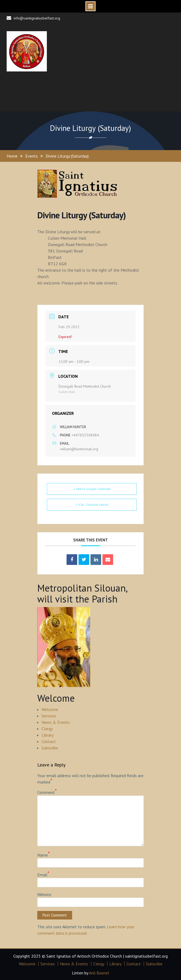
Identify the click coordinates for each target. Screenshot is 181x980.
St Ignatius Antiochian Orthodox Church (80, 79)
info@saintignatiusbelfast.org (37, 18)
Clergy (47, 729)
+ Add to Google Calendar (92, 489)
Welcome (50, 709)
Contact (49, 741)
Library (48, 735)
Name (44, 855)
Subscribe (50, 748)
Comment (47, 792)
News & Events (56, 722)
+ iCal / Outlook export (92, 505)
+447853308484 (85, 435)
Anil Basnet (99, 973)
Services (49, 716)
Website (44, 894)
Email (43, 874)
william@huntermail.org (79, 449)
